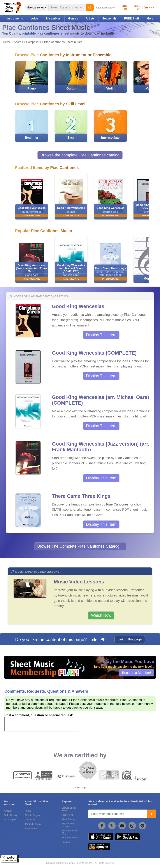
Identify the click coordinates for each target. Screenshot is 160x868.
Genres (73, 18)
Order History (11, 815)
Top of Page (80, 788)
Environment (31, 828)
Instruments (15, 18)
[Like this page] (94, 640)
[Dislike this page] (103, 640)
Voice (34, 18)
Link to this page (130, 639)
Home (7, 42)
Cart (150, 8)
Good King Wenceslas (78, 306)
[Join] (152, 814)
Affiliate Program (33, 815)
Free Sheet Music (71, 838)
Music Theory (68, 819)
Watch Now (101, 615)
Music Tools (68, 815)
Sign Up (137, 8)
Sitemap (66, 842)
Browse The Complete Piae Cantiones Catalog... (80, 546)
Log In (124, 8)
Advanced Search (106, 8)
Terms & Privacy (33, 824)
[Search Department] (37, 8)
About (28, 811)
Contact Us (30, 820)
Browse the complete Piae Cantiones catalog (80, 155)
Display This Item (101, 335)
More (150, 18)
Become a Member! (137, 673)
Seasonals (109, 18)
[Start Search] (90, 8)
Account (8, 811)
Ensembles (53, 18)
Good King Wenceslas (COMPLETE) (94, 353)
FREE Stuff (132, 18)
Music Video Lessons (79, 582)
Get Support (10, 820)
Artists (90, 18)
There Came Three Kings (81, 496)
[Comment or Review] (42, 724)
